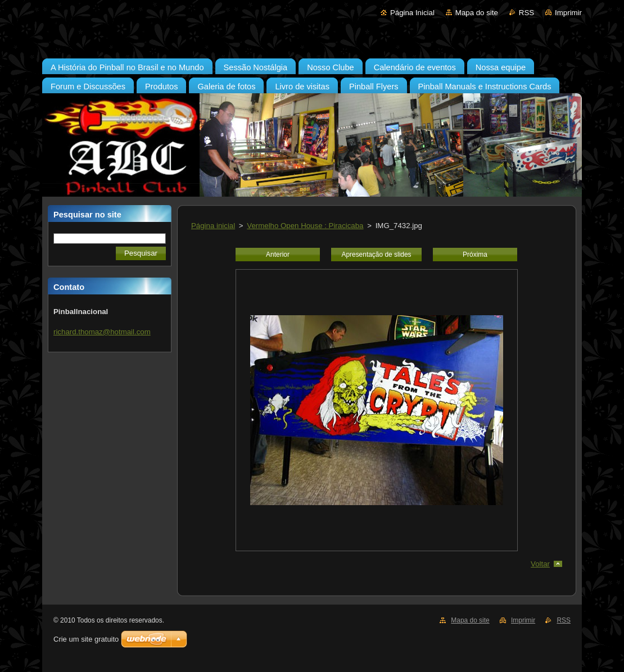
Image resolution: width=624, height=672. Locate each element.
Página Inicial (412, 13)
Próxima (475, 255)
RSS (526, 13)
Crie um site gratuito (86, 639)
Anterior (278, 255)
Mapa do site (477, 13)
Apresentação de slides (376, 255)
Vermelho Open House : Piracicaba (305, 226)
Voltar (540, 564)
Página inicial (213, 226)
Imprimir (568, 13)
